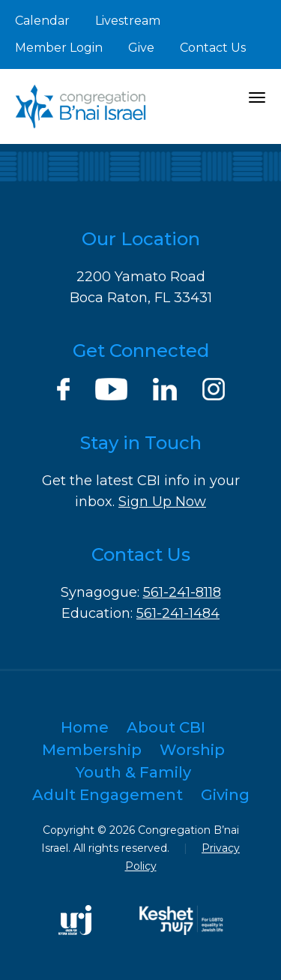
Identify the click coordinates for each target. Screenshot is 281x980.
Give (141, 48)
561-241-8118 (182, 592)
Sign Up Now (162, 502)
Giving (225, 795)
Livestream (128, 21)
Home (85, 727)
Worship (192, 750)
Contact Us (213, 48)
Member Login (59, 48)
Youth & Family (133, 772)
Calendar (42, 21)
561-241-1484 (178, 613)
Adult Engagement (108, 795)
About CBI (166, 727)
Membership (92, 750)
